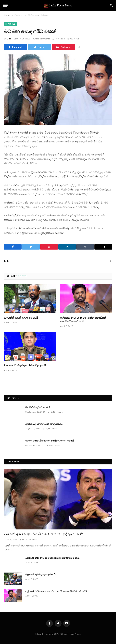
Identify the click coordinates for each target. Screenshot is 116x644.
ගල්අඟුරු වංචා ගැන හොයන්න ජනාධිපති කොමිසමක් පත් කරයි (83, 320)
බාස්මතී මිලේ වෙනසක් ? (38, 407)
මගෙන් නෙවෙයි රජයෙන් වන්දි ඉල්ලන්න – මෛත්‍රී (50, 441)
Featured (11, 24)
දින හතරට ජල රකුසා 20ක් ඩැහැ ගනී (25, 365)
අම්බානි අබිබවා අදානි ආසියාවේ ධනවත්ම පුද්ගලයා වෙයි (44, 534)
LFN (9, 39)
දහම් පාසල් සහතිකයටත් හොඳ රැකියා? (44, 424)
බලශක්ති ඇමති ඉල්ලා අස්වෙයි (21, 318)
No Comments (42, 39)
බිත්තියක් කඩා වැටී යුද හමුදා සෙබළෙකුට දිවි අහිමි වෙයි (52, 558)
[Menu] (5, 5)
